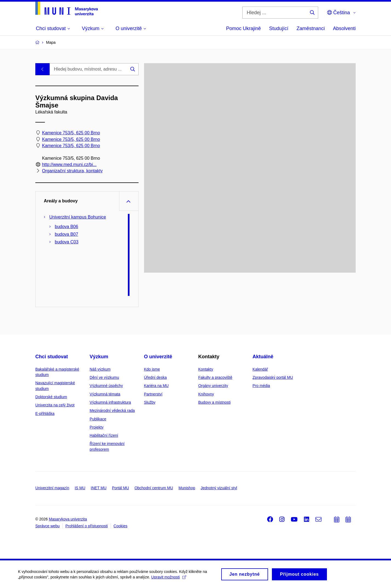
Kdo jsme (152, 369)
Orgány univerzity (213, 386)
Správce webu (48, 526)
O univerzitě (158, 357)
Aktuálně (263, 357)
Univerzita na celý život (55, 405)
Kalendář (260, 369)
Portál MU (120, 488)
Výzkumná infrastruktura (110, 402)
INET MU (99, 488)
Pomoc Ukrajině (244, 28)
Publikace (98, 419)
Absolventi (344, 28)
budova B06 (66, 227)
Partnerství (153, 394)
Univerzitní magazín (52, 488)
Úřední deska (155, 377)
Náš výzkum (100, 369)
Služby (150, 402)
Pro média (261, 386)
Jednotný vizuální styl (219, 488)
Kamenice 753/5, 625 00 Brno (71, 133)
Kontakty (206, 369)
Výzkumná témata (105, 394)
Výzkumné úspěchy (106, 386)
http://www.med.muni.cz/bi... (69, 165)
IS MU (80, 488)
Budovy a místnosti (214, 402)
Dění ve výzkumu (104, 377)
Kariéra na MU (156, 386)
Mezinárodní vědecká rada (112, 411)
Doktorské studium (51, 397)
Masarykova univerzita (68, 519)
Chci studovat (52, 357)
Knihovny (206, 394)
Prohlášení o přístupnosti (87, 526)
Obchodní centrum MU (154, 488)
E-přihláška (45, 414)
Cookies (121, 526)
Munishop (187, 488)
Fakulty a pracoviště (215, 377)
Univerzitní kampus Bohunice (78, 217)
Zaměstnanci (311, 28)
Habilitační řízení (104, 435)
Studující (279, 28)
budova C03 (67, 242)
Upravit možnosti (170, 578)
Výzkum (99, 357)
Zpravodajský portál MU (273, 377)
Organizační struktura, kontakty (72, 171)
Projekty (97, 427)
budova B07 (66, 234)
